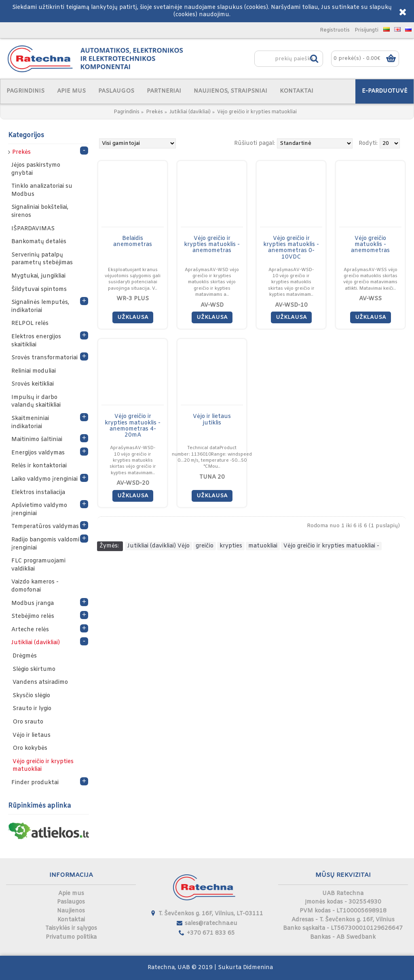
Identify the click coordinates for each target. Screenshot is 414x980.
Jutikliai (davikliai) (190, 112)
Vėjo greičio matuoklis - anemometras (370, 245)
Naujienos (71, 911)
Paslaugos (71, 902)
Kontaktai (71, 920)
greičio (205, 546)
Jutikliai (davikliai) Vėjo (158, 546)
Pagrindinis (127, 112)
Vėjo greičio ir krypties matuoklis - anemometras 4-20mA (133, 426)
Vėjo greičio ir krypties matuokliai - (331, 546)
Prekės (154, 112)
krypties (231, 546)
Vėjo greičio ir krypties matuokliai (257, 112)
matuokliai (263, 546)
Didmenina (258, 968)
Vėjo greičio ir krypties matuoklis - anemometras (212, 245)
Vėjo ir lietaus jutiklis (212, 420)
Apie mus (71, 894)
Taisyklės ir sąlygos (71, 928)
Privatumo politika (71, 937)
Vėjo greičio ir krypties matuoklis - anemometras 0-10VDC (291, 248)
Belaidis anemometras (133, 242)
